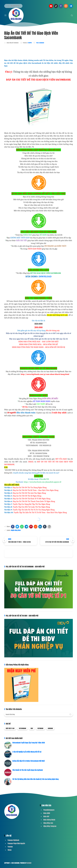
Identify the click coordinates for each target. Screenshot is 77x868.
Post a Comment (40, 43)
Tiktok (10, 850)
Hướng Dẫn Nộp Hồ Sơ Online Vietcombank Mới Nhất (29, 761)
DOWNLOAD (45, 276)
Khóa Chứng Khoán (49, 820)
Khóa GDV (46, 816)
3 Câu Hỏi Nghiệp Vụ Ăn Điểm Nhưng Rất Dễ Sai (27, 752)
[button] (13, 527)
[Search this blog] (39, 714)
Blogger (29, 863)
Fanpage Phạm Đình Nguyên (16, 843)
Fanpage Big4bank (13, 840)
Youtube (10, 847)
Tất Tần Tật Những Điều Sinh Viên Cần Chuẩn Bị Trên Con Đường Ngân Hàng (36, 779)
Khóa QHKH (47, 813)
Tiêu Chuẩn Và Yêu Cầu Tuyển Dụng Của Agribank (28, 770)
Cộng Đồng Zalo (48, 823)
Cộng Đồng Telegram (50, 826)
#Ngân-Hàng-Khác (16, 530)
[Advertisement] (40, 51)
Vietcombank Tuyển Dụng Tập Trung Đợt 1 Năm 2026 (29, 743)
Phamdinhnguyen (49, 810)
